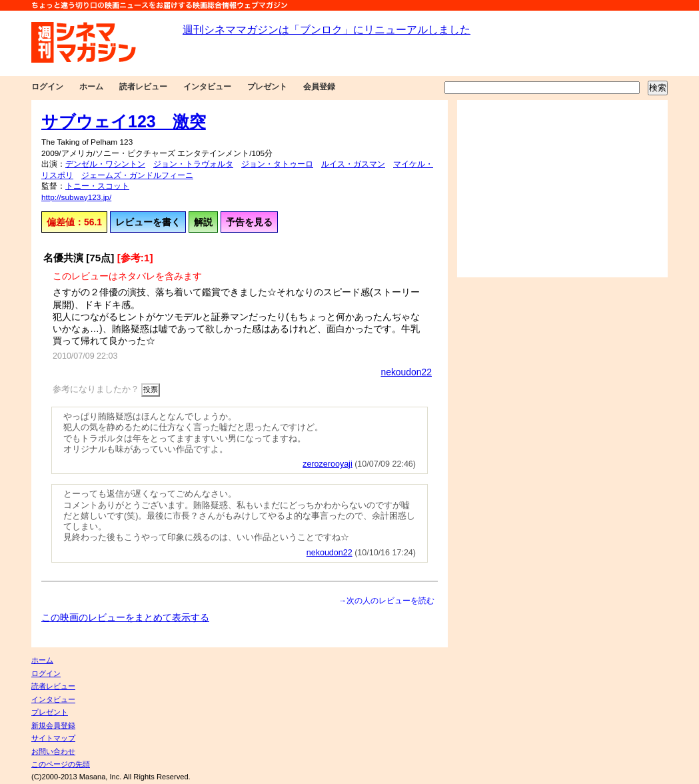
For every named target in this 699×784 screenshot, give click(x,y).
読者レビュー (143, 87)
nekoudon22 (406, 372)
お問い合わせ (53, 751)
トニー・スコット (97, 186)
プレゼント (267, 87)
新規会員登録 (53, 725)
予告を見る (249, 222)
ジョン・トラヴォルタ (193, 164)
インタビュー (207, 87)
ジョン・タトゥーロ (277, 164)
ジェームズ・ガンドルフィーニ (137, 175)
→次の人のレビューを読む (386, 601)
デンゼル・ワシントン (105, 164)
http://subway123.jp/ (76, 197)
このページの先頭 (61, 764)
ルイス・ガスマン (353, 164)
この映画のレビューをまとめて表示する (125, 617)
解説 (203, 222)
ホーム (91, 87)
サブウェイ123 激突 (124, 121)
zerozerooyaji (327, 464)
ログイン (47, 87)
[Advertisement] (562, 189)
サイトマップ (53, 738)
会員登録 (319, 87)
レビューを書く (148, 222)
